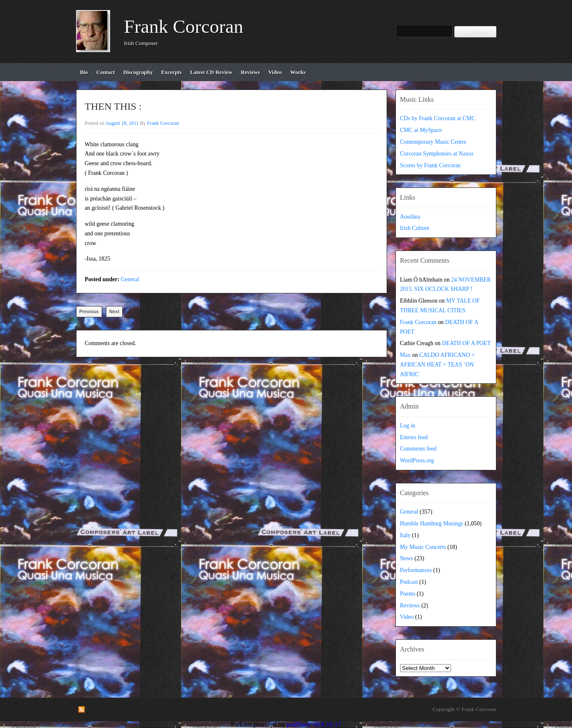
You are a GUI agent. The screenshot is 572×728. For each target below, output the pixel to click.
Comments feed (418, 449)
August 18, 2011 (122, 123)
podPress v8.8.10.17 (314, 724)
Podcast (409, 582)
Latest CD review (211, 72)
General (130, 279)
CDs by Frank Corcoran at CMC (438, 118)
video (275, 72)
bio (84, 72)
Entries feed (414, 437)
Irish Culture (415, 228)
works (298, 72)
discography (138, 72)
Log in (408, 426)
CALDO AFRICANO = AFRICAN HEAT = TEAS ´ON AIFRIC (438, 365)
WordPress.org (417, 460)
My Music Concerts (423, 547)
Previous (89, 311)
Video (407, 617)
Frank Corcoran (184, 26)
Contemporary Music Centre (433, 142)
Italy (405, 535)
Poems (408, 594)
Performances (416, 570)
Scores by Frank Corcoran (430, 165)
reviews (250, 72)
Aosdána (410, 217)
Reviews (410, 605)
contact (105, 72)
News (407, 558)
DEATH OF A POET (467, 343)
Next (114, 311)
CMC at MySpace (421, 130)
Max (405, 355)
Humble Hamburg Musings (432, 524)
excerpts (171, 72)
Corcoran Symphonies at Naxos (437, 154)
